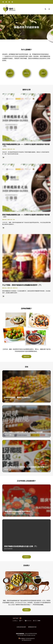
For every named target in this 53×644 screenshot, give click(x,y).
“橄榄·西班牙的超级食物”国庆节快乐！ (18, 511)
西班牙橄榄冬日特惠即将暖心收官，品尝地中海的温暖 (23, 432)
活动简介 (27, 610)
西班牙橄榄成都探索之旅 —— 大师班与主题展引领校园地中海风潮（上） (26, 216)
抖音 (9, 2)
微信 (3, 2)
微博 (6, 2)
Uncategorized (8, 514)
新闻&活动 (4, 149)
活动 (14, 149)
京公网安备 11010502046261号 (27, 639)
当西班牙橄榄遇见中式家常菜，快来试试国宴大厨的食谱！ (25, 467)
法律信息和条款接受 (21, 627)
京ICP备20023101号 (26, 640)
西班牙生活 (15, 288)
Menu (49, 9)
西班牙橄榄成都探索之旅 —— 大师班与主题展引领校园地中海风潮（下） (26, 145)
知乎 (12, 2)
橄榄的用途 (26, 356)
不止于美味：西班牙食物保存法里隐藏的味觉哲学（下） (22, 285)
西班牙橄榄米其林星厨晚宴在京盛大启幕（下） (21, 546)
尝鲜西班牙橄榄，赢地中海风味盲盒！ (18, 397)
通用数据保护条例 (32, 627)
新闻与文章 (10, 149)
